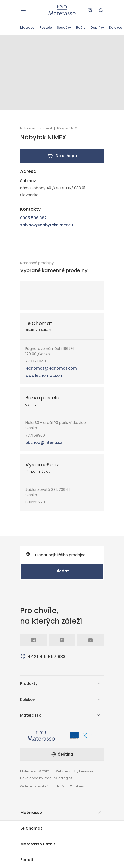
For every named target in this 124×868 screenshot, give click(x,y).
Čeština (62, 754)
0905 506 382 (33, 218)
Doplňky (97, 27)
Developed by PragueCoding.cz (46, 778)
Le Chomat (39, 323)
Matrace (27, 27)
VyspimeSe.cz (42, 465)
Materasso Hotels (38, 844)
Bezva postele (42, 398)
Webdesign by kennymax (75, 771)
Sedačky (64, 27)
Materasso (27, 128)
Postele (46, 27)
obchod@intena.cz (44, 442)
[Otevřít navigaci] (23, 10)
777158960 (35, 435)
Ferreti (27, 860)
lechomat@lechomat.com (51, 368)
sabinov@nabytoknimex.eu (47, 225)
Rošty (81, 27)
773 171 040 (36, 361)
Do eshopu (62, 156)
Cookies (77, 786)
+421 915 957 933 (43, 657)
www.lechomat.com (44, 375)
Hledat (62, 571)
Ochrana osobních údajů (42, 786)
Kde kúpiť (46, 128)
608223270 (35, 502)
